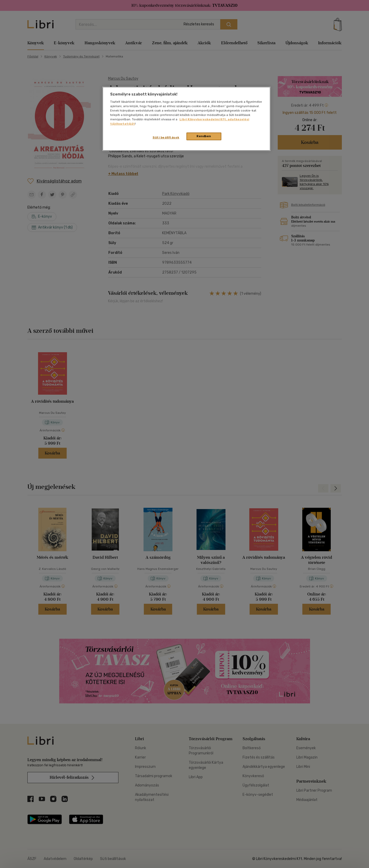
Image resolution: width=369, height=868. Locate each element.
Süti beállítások (166, 137)
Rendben (204, 136)
